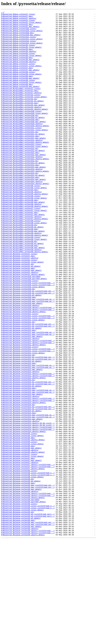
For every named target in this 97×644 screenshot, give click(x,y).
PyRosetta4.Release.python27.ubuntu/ (20, 307)
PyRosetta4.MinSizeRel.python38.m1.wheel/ (23, 270)
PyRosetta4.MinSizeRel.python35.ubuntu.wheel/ (25, 231)
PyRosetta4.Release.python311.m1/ (18, 384)
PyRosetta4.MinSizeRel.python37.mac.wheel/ (23, 255)
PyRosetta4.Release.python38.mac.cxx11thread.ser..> (28, 580)
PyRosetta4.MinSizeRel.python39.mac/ (20, 293)
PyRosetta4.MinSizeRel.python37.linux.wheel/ (24, 250)
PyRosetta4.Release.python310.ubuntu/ (20, 364)
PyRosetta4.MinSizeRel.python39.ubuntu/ (21, 297)
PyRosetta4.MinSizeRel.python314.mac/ (20, 211)
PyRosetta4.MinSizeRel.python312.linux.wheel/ (25, 174)
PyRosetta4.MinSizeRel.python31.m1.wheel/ (23, 119)
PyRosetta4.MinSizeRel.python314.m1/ (20, 206)
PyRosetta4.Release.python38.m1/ (18, 573)
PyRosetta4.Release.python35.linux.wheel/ (23, 521)
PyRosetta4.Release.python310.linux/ (20, 335)
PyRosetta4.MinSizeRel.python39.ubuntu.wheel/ (25, 300)
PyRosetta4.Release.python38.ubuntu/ (20, 588)
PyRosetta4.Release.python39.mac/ (18, 622)
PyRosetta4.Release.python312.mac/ (19, 434)
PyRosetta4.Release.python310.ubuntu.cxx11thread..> (28, 367)
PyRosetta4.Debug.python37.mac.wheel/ (20, 82)
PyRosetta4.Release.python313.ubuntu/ (20, 473)
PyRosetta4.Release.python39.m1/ (18, 612)
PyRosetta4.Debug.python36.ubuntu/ (19, 72)
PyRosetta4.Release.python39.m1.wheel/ (21, 620)
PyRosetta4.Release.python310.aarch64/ (21, 330)
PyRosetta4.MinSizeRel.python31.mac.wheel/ (23, 124)
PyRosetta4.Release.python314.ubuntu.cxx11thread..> (28, 511)
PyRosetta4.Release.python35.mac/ (18, 523)
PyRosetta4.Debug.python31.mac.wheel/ (20, 30)
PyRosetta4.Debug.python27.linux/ (18, 15)
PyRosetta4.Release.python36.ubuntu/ (20, 538)
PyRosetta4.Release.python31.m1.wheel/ (21, 317)
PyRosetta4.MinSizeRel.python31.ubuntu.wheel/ (25, 129)
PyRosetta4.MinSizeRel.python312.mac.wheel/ (24, 183)
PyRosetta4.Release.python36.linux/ (19, 528)
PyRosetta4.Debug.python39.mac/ (17, 99)
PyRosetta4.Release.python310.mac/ (19, 355)
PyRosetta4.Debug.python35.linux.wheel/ (21, 55)
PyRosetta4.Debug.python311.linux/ (19, 42)
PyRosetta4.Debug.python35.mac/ (17, 57)
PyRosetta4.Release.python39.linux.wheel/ (23, 610)
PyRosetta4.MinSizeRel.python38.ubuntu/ (21, 278)
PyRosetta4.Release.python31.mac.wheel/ (21, 322)
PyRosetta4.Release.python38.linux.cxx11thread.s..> (28, 565)
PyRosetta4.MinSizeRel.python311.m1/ (20, 156)
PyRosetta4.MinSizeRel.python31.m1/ (19, 117)
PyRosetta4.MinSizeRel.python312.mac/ (20, 181)
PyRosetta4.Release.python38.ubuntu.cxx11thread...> (28, 590)
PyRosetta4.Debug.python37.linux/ (18, 74)
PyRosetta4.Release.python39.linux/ (19, 602)
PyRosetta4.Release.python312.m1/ (18, 424)
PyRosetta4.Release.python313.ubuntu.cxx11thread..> (28, 476)
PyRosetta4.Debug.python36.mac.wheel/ (20, 69)
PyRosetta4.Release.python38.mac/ (18, 578)
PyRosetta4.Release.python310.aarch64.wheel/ (24, 332)
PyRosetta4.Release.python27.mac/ (18, 305)
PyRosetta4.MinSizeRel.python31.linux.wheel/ (24, 114)
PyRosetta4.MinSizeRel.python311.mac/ (20, 161)
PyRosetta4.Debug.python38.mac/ (17, 89)
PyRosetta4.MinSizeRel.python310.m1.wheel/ (23, 139)
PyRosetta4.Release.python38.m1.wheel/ (21, 575)
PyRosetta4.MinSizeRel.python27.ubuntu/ (21, 109)
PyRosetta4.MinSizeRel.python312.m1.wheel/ (23, 178)
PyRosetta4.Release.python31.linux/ (19, 310)
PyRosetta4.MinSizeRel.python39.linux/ (21, 283)
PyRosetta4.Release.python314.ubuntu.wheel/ (24, 516)
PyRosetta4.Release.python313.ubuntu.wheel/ (24, 481)
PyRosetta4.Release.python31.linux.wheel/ (23, 312)
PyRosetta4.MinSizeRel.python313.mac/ (20, 196)
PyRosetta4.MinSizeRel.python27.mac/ (20, 107)
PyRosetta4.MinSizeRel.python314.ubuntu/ (22, 216)
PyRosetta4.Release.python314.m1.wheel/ (21, 491)
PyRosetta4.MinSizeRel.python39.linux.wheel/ (24, 285)
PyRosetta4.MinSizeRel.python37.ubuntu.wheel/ (25, 260)
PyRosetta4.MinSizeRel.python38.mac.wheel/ (23, 275)
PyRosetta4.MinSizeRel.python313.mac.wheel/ (24, 198)
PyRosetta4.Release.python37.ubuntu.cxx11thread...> (28, 555)
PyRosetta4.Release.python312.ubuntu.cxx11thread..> (28, 446)
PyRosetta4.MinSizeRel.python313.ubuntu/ (22, 201)
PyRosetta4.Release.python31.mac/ (18, 320)
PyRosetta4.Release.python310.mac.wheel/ (22, 362)
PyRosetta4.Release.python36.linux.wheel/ (23, 531)
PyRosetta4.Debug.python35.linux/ (18, 52)
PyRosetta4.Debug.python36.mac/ (17, 67)
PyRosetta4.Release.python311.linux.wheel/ (23, 382)
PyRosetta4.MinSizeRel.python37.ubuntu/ (21, 258)
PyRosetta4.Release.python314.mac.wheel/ (22, 501)
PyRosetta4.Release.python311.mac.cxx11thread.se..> (28, 397)
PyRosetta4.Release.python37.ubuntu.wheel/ (23, 560)
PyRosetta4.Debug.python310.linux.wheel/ (22, 35)
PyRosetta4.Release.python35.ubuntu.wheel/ (23, 526)
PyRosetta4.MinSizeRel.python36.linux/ (21, 233)
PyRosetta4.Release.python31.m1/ (18, 315)
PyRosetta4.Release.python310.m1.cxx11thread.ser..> (28, 347)
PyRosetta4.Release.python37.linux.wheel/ (23, 545)
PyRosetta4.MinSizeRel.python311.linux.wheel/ (25, 154)
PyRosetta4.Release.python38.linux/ (19, 563)
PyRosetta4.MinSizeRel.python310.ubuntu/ (22, 146)
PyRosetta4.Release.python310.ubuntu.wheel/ (24, 372)
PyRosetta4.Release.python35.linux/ (19, 518)
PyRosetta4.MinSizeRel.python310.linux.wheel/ (25, 134)
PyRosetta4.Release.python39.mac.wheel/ (21, 630)
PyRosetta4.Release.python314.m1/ (18, 483)
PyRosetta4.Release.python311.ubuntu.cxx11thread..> (28, 407)
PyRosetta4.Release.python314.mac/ (19, 493)
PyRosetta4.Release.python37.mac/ (18, 548)
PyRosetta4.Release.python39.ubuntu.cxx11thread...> (28, 635)
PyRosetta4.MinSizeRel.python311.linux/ (21, 151)
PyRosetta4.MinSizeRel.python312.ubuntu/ (22, 186)
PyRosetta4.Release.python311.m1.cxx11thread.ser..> (28, 387)
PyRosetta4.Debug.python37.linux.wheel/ (21, 77)
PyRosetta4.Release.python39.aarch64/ (20, 597)
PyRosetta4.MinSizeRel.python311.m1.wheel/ (23, 159)
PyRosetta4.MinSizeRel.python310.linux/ (21, 131)
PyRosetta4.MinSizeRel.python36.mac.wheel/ (23, 240)
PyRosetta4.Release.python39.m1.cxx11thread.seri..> (28, 615)
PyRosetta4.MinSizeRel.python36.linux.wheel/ (24, 236)
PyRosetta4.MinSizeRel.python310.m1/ (20, 136)
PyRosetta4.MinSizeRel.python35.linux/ (21, 221)
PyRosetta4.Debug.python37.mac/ (17, 79)
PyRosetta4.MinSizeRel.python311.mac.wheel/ (24, 164)
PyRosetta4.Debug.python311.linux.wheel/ (22, 45)
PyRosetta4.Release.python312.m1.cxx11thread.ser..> (28, 426)
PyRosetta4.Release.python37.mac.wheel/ (21, 550)
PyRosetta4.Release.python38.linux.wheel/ (23, 570)
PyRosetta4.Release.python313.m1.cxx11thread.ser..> (28, 456)
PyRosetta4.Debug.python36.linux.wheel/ (21, 64)
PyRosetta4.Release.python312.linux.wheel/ (23, 421)
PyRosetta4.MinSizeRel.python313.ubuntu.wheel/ (25, 203)
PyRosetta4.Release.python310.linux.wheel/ (23, 342)
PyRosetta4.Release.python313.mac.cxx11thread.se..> (28, 466)
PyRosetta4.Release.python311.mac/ (19, 394)
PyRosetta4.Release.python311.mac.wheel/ (22, 402)
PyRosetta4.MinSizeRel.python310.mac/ (20, 141)
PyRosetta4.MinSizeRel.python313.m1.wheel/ (23, 193)
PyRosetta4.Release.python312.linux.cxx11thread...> (28, 416)
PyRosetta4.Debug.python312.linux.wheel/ (22, 50)
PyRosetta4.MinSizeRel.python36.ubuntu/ (21, 243)
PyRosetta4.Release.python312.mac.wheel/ (22, 441)
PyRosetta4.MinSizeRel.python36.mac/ (20, 238)
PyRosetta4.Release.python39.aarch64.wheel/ (24, 600)
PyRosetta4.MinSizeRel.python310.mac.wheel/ (24, 144)
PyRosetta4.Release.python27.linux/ (19, 302)
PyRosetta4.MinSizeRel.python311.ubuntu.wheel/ (25, 169)
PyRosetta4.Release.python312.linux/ (20, 414)
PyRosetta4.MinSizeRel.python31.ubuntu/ (21, 126)
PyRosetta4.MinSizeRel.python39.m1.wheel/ (23, 290)
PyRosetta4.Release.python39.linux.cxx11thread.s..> (28, 605)
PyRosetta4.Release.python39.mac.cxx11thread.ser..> (28, 625)
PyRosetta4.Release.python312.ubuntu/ (20, 444)
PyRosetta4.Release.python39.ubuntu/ (20, 632)
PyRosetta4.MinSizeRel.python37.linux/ (21, 248)
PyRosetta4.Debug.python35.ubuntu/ (19, 59)
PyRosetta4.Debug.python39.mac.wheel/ (20, 102)
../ (3, 12)
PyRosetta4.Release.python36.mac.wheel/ (21, 535)
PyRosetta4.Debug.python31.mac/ (17, 27)
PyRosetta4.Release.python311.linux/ (20, 374)
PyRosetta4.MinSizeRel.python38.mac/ (20, 273)
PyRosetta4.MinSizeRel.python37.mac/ (20, 253)
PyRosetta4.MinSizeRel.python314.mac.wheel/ (24, 213)
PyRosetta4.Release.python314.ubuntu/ (20, 503)
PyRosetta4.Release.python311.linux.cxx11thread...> (28, 377)
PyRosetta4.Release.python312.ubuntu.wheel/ (24, 451)
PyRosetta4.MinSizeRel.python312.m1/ (20, 176)
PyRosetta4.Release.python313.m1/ (18, 454)
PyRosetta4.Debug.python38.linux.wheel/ (21, 87)
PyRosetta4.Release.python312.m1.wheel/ (21, 431)
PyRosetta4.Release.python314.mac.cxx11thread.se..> (28, 496)
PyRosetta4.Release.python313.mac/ (19, 464)
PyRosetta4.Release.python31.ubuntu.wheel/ (23, 327)
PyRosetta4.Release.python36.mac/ (18, 533)
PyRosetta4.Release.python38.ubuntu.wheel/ (23, 595)
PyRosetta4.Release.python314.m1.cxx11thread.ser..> (28, 486)
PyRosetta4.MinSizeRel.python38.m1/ (19, 268)
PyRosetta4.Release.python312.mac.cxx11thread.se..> (28, 436)
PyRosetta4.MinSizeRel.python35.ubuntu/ (21, 228)
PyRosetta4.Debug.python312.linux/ (19, 47)
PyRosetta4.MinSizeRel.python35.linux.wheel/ (24, 223)
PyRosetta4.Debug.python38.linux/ (18, 84)
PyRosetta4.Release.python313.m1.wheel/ (21, 461)
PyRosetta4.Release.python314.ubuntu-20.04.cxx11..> (28, 506)
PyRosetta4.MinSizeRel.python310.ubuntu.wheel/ (25, 149)
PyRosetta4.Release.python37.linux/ (19, 543)
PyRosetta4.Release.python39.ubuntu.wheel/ (23, 640)
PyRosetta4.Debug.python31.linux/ (18, 22)
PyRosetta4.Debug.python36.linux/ (18, 62)
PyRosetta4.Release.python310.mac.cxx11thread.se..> (28, 357)
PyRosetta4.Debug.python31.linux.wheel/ (21, 25)
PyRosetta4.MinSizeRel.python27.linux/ (21, 104)
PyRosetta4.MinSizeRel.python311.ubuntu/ (22, 166)
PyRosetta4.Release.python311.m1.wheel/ (21, 392)
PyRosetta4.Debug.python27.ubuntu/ (19, 20)
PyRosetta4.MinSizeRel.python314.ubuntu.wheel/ (25, 218)
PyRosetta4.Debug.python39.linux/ (18, 94)
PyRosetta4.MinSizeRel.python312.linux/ (21, 171)
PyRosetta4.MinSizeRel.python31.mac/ (20, 121)
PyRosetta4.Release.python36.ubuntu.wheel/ (23, 540)
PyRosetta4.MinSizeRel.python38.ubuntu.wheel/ (25, 280)
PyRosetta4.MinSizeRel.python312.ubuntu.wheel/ (25, 188)
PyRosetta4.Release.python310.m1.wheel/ (21, 352)
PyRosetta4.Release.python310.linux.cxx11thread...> (28, 337)
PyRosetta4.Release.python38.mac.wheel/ (21, 585)
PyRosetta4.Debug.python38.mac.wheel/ (20, 92)
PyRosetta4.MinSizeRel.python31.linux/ (21, 112)
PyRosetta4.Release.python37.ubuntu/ (20, 553)
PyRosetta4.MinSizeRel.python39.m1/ (19, 288)
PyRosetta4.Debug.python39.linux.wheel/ (21, 97)
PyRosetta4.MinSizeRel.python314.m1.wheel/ (23, 208)
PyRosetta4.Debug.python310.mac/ (18, 37)
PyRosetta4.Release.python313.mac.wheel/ (22, 471)
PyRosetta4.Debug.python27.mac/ (17, 17)
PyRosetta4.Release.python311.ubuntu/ (20, 404)
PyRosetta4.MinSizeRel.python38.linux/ (21, 263)
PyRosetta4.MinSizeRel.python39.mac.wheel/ (23, 295)
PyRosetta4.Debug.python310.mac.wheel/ (21, 40)
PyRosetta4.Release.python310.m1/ (18, 345)
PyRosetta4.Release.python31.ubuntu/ (20, 325)
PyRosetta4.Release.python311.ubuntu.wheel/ (24, 412)
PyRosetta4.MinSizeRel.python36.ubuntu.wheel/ (25, 245)
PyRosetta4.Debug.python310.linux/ (19, 32)
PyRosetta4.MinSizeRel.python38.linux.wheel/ (24, 265)
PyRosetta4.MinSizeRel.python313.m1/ (20, 191)
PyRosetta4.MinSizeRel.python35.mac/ (20, 226)
